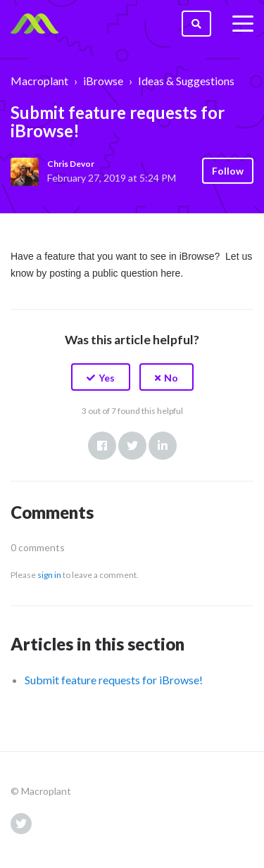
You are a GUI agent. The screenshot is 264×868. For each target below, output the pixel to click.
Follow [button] (228, 171)
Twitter (132, 446)
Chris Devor (71, 164)
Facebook (102, 446)
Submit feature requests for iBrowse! (114, 680)
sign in (49, 575)
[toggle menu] (243, 24)
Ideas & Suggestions (186, 81)
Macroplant (39, 81)
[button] (101, 377)
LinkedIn (163, 446)
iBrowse (103, 81)
